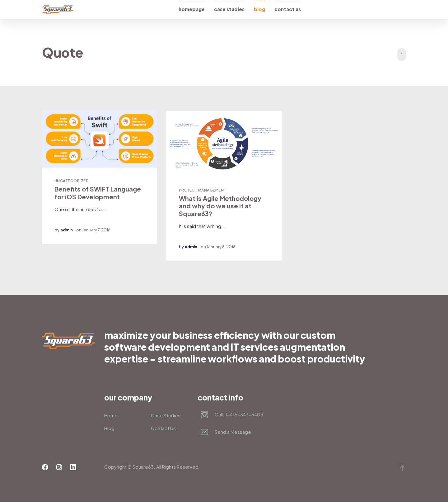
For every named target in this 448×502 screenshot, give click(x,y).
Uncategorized (72, 181)
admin (67, 230)
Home (111, 415)
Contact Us (288, 9)
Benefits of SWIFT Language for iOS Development (98, 193)
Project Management (203, 190)
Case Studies (229, 9)
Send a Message (233, 432)
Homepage (192, 9)
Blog (259, 9)
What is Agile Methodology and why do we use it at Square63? (220, 206)
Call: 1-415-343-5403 (239, 415)
